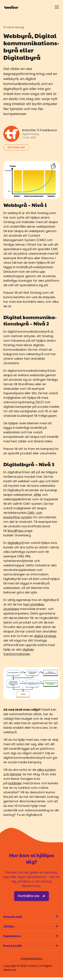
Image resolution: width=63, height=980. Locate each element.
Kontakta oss (32, 896)
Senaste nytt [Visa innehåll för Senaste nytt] (31, 916)
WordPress (16, 531)
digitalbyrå (16, 543)
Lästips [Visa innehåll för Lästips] (31, 926)
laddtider (15, 783)
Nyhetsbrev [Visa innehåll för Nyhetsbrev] (31, 936)
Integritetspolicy (32, 959)
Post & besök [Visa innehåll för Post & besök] (31, 946)
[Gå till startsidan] (11, 7)
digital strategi (45, 636)
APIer (38, 495)
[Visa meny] (57, 7)
